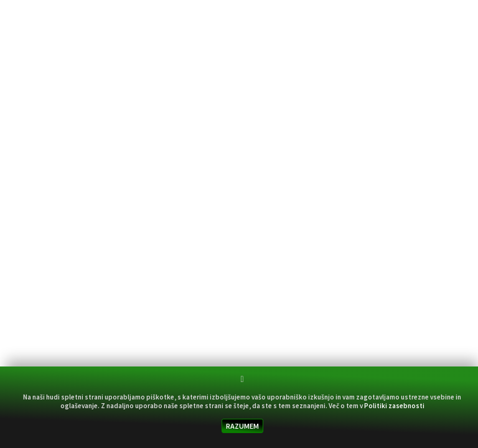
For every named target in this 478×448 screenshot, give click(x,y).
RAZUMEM (242, 426)
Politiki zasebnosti (394, 406)
